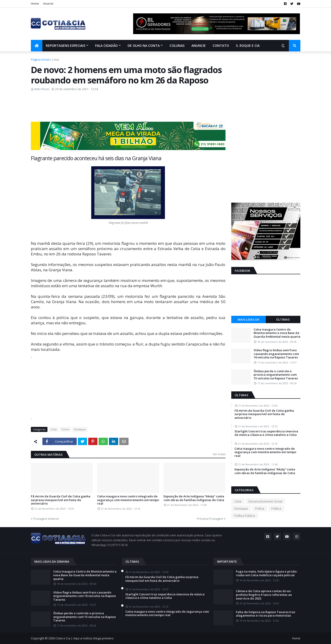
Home (35, 4)
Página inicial (40, 59)
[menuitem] (37, 46)
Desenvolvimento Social (265, 501)
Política (276, 508)
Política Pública (245, 516)
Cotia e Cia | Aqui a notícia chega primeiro (85, 638)
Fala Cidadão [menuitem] (106, 46)
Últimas (283, 319)
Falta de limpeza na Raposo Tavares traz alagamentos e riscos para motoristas (266, 614)
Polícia (260, 508)
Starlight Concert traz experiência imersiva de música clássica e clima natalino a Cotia (266, 433)
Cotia (55, 59)
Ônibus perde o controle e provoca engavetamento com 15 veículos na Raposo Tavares (276, 375)
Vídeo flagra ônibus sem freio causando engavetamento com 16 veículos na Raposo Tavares (276, 354)
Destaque (80, 429)
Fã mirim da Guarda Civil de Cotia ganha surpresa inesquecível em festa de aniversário (61, 500)
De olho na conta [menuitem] (144, 46)
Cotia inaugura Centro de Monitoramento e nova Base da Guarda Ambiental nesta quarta (277, 333)
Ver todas (219, 454)
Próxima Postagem (210, 519)
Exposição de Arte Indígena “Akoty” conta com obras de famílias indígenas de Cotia (194, 498)
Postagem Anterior (46, 519)
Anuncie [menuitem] (199, 46)
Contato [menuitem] (221, 46)
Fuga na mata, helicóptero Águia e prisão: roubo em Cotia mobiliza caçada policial (267, 573)
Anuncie (48, 4)
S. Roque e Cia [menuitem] (248, 46)
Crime (65, 429)
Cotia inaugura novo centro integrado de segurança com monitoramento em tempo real (128, 500)
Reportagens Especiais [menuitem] (66, 46)
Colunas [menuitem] (177, 46)
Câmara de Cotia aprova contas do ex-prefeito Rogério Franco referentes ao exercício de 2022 (264, 595)
